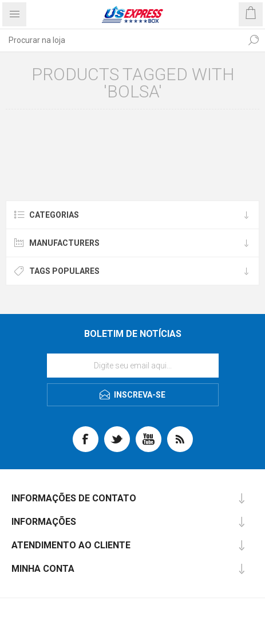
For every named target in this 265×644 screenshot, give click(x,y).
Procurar (254, 40)
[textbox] (121, 40)
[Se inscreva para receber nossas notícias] (133, 366)
